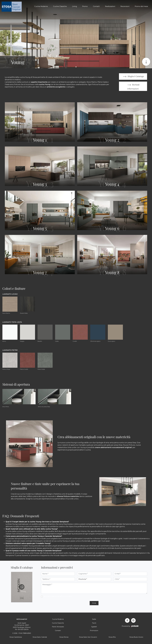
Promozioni (94, 631)
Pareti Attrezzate (58, 627)
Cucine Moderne (41, 6)
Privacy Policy (67, 597)
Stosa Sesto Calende (40, 637)
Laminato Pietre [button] (10, 350)
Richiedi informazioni (133, 86)
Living (74, 6)
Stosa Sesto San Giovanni (88, 637)
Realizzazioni (110, 6)
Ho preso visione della (58, 597)
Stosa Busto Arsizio (136, 637)
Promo (85, 6)
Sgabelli (94, 627)
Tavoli (94, 623)
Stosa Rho (112, 637)
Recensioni (125, 6)
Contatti (96, 6)
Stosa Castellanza (16, 637)
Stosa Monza (64, 637)
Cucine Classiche (60, 6)
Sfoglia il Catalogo (133, 77)
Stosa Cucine (23, 534)
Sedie (94, 619)
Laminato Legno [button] (10, 294)
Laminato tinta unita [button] (12, 322)
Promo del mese (141, 6)
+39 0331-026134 (23, 630)
